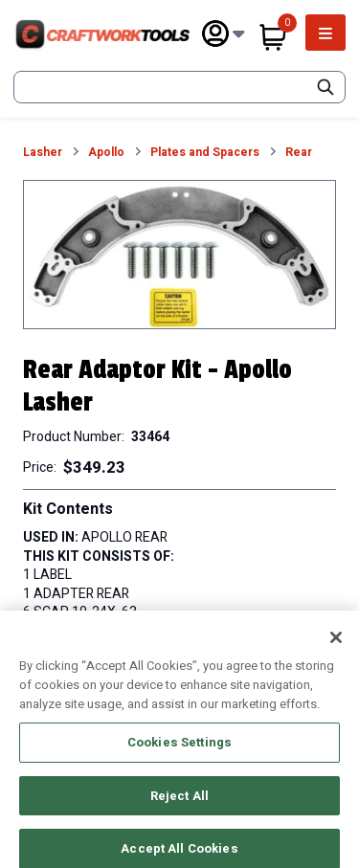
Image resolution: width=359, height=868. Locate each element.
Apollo (106, 153)
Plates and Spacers (205, 153)
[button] (179, 255)
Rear (299, 153)
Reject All (179, 804)
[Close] (336, 647)
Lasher (43, 153)
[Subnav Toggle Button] (239, 34)
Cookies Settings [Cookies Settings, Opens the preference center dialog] (179, 752)
